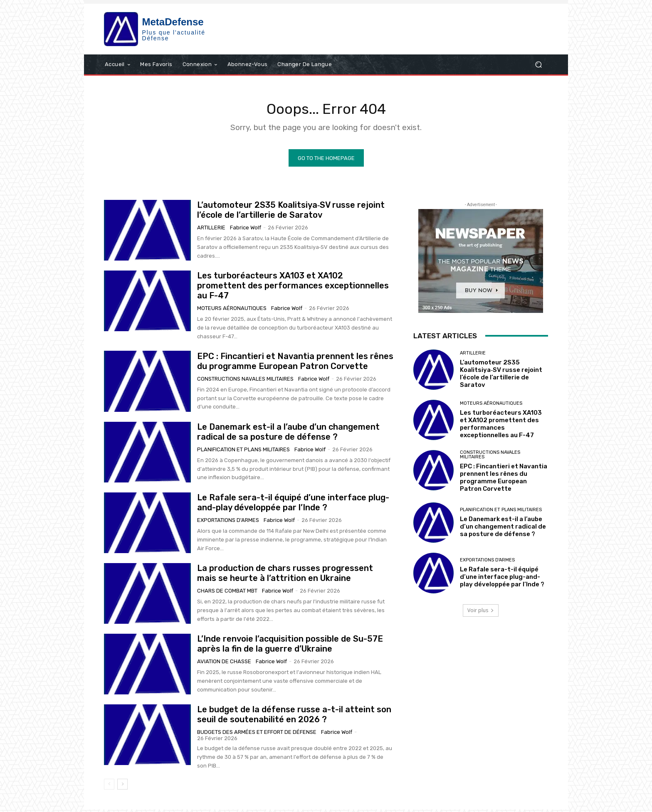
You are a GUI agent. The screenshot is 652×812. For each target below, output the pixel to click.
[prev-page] (109, 787)
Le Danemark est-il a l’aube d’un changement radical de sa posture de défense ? (288, 435)
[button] (538, 64)
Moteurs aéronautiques (232, 311)
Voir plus (481, 613)
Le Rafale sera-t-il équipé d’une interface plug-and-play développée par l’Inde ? (293, 505)
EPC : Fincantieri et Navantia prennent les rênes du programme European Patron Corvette (295, 364)
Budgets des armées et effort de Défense (257, 735)
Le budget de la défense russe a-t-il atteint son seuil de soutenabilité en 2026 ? (294, 717)
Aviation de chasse (224, 664)
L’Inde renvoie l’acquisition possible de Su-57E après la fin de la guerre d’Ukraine (290, 647)
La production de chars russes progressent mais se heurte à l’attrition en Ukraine (285, 576)
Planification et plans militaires (243, 452)
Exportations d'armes (228, 523)
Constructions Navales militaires (245, 381)
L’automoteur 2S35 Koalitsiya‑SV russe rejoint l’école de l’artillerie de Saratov (291, 213)
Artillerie (211, 230)
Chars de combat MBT (227, 594)
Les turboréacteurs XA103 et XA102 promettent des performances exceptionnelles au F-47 (293, 288)
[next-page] (122, 787)
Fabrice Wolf (246, 230)
